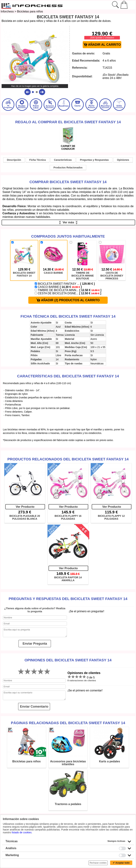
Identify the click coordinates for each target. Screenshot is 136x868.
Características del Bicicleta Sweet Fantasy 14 (68, 376)
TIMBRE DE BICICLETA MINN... (68, 290)
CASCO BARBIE (58, 287)
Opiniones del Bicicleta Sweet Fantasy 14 (68, 660)
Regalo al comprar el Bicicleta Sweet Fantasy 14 (68, 122)
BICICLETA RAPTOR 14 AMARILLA (68, 579)
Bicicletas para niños (30, 11)
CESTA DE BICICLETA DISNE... (68, 293)
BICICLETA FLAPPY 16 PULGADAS (68, 517)
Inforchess (7, 11)
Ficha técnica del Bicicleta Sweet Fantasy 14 (68, 316)
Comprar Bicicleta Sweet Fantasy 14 (68, 182)
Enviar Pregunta (35, 644)
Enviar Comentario (34, 707)
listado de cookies (22, 832)
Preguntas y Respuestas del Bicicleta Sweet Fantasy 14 (68, 599)
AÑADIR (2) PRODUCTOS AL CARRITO (68, 300)
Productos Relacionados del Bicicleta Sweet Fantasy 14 (68, 459)
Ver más (68, 222)
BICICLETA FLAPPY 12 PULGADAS (111, 517)
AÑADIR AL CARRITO (102, 45)
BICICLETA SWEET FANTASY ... (65, 284)
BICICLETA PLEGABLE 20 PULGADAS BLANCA (25, 517)
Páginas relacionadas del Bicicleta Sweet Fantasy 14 (68, 723)
